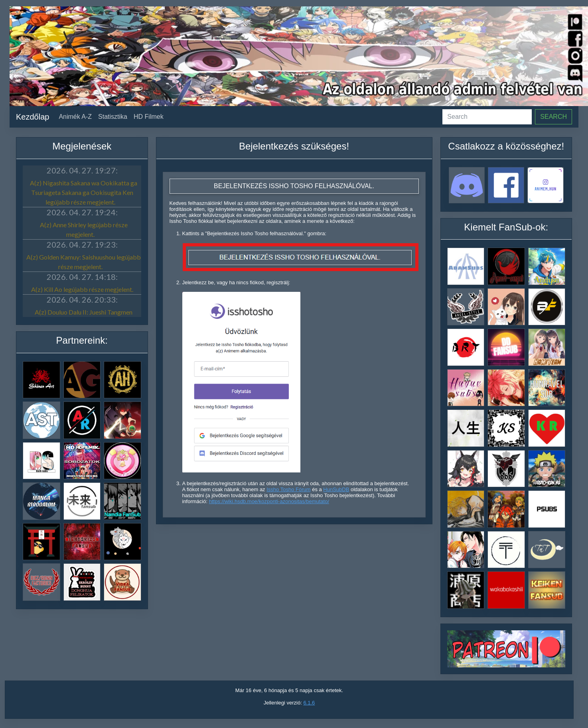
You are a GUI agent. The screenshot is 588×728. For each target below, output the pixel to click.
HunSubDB (336, 489)
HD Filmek (149, 117)
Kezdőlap (33, 117)
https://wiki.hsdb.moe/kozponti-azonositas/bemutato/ (269, 501)
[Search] (487, 117)
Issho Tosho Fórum (288, 489)
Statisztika (113, 117)
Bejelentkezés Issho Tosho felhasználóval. (294, 186)
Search (553, 117)
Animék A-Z (75, 117)
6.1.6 (309, 703)
